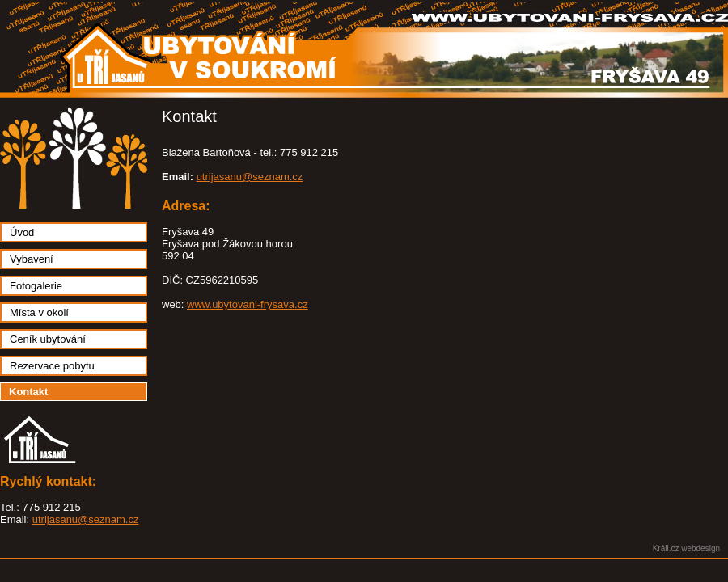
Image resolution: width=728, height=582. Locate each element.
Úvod (22, 232)
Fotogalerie (36, 286)
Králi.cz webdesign (686, 548)
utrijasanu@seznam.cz (86, 519)
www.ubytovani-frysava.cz (248, 304)
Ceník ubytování (48, 339)
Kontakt (28, 392)
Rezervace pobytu (52, 366)
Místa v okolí (39, 312)
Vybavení (32, 259)
